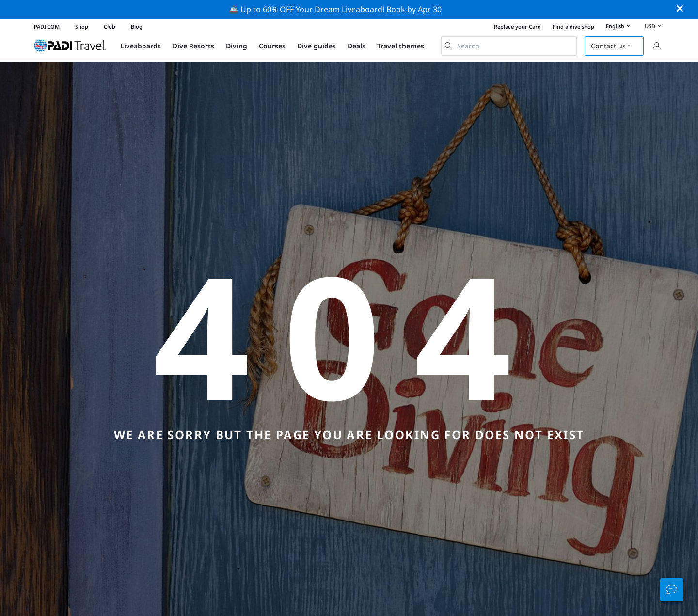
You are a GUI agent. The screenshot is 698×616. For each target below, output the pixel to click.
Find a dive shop (573, 26)
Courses (272, 46)
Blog (137, 26)
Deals (357, 46)
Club (110, 26)
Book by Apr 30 (414, 9)
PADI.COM (47, 26)
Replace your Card (517, 26)
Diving (237, 46)
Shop (82, 26)
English (619, 27)
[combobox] (509, 46)
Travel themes (401, 46)
